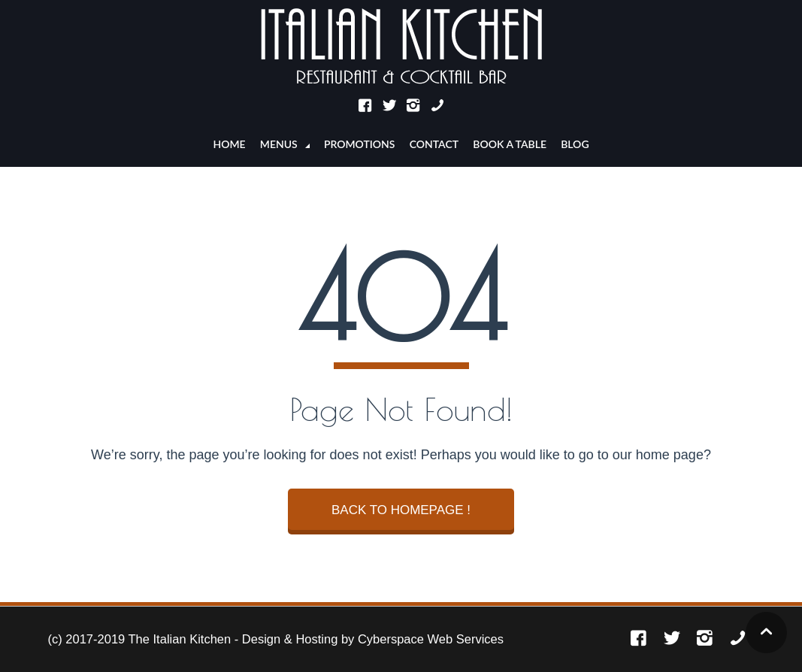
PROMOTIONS (360, 144)
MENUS (279, 144)
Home (229, 144)
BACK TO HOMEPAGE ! (401, 510)
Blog (575, 144)
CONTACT (434, 144)
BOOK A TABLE (510, 144)
